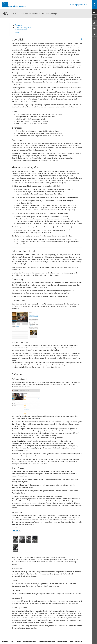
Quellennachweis (62, 642)
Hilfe (12, 642)
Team (71, 642)
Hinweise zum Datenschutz (47, 642)
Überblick (18, 25)
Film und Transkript (22, 30)
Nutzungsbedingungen (30, 642)
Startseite (5, 642)
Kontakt (18, 642)
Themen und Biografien (23, 28)
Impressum (79, 642)
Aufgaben (18, 32)
